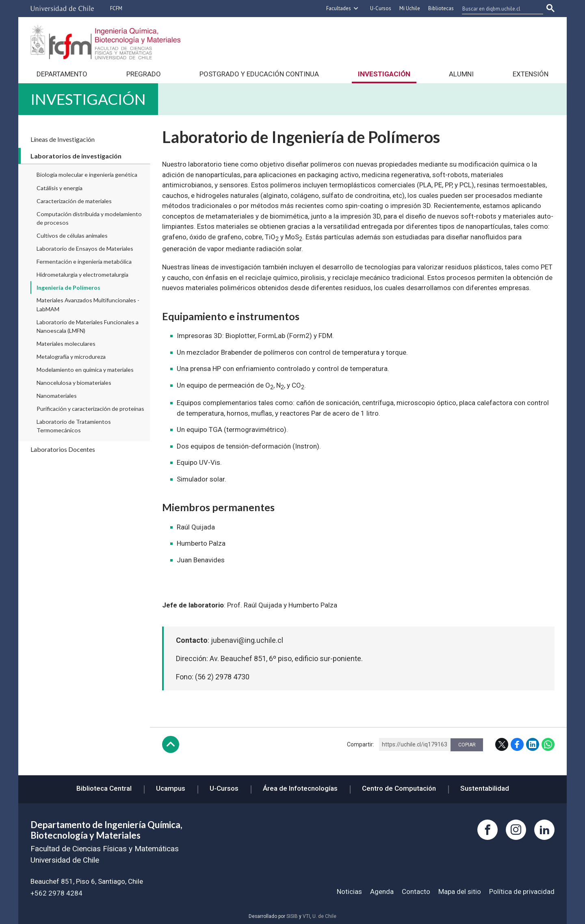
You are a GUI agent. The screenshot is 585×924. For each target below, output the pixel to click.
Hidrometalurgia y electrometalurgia (82, 274)
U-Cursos (381, 8)
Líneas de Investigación (63, 139)
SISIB (292, 916)
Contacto (416, 891)
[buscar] (498, 9)
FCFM (116, 8)
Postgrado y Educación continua (259, 74)
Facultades (339, 8)
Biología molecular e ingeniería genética (87, 175)
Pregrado (144, 74)
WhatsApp (548, 744)
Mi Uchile (410, 8)
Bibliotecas (441, 8)
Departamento (62, 74)
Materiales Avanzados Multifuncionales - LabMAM (88, 304)
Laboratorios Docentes (63, 449)
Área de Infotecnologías (300, 788)
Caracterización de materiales (74, 201)
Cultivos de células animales (72, 235)
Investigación (384, 74)
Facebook (517, 744)
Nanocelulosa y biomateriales (74, 383)
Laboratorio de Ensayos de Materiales (85, 248)
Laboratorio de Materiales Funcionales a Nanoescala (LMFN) (88, 326)
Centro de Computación (399, 788)
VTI (306, 916)
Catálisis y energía (60, 188)
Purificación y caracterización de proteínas (90, 409)
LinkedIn (533, 744)
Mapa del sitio (460, 891)
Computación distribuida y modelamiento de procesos (89, 218)
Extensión (531, 74)
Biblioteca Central (104, 788)
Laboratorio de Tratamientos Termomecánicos (74, 426)
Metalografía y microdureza (71, 357)
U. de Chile (324, 916)
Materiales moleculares (66, 344)
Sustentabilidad (485, 788)
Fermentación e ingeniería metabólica (84, 261)
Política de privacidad (522, 891)
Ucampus (171, 788)
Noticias (349, 891)
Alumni (461, 74)
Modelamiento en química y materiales (85, 370)
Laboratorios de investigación (76, 156)
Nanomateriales (57, 396)
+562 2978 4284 (56, 893)
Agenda (382, 891)
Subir (171, 744)
